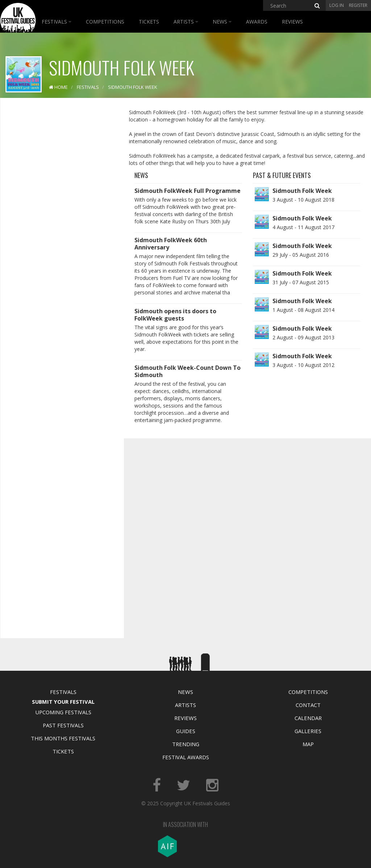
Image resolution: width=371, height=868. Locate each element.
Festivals (57, 22)
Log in (337, 5)
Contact (308, 705)
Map (308, 744)
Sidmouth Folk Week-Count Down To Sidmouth (187, 371)
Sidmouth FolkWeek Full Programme (187, 191)
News (222, 22)
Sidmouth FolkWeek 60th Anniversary (171, 244)
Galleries (308, 731)
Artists (186, 22)
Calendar (308, 718)
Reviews (292, 22)
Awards (257, 22)
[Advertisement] (60, 218)
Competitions (105, 22)
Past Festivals (63, 725)
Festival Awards (186, 757)
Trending (186, 744)
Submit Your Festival (63, 702)
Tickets (149, 22)
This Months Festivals (63, 738)
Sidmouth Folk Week (302, 191)
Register (358, 5)
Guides (186, 731)
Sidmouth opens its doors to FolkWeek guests (175, 315)
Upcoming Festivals (63, 712)
